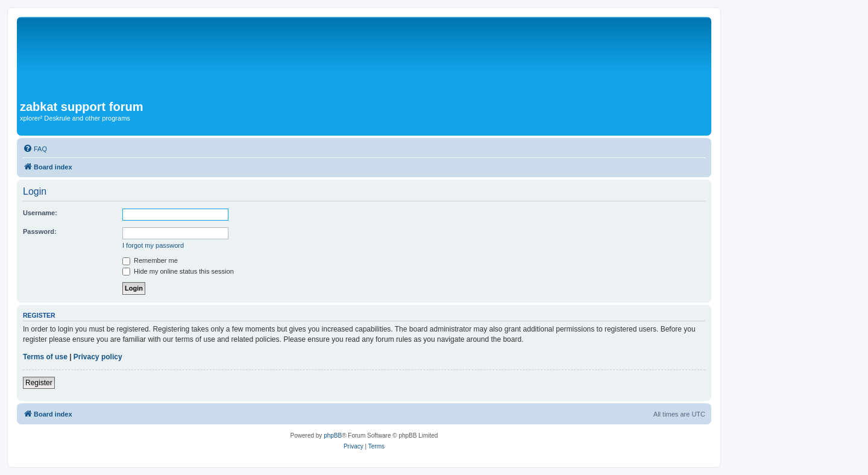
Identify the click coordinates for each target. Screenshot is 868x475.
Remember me (150, 260)
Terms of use (45, 357)
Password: (40, 231)
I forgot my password (153, 245)
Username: (40, 213)
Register (39, 383)
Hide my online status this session (178, 271)
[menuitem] (35, 149)
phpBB (333, 436)
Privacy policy (98, 357)
